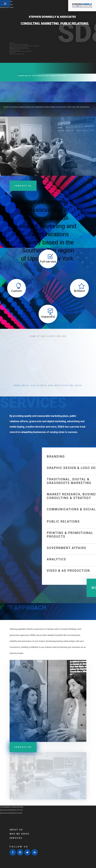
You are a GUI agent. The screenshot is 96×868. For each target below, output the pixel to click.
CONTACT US (23, 747)
